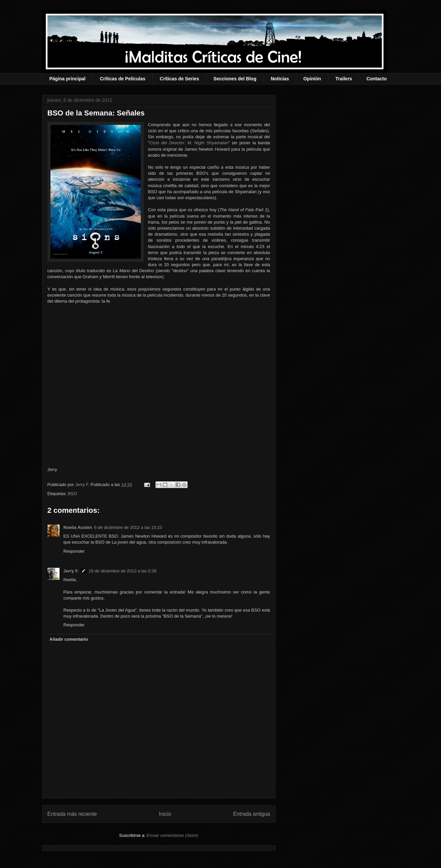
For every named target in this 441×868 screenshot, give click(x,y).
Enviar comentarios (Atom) (173, 835)
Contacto (377, 79)
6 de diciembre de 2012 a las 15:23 (128, 527)
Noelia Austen (78, 527)
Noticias (280, 79)
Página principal (68, 79)
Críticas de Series (180, 79)
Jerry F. (83, 485)
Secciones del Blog (235, 79)
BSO (72, 494)
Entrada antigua (251, 814)
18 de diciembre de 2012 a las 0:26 (123, 571)
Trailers (344, 79)
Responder (74, 551)
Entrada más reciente (72, 814)
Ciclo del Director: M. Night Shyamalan (189, 143)
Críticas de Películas (123, 79)
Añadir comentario (69, 639)
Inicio (165, 814)
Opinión (312, 79)
